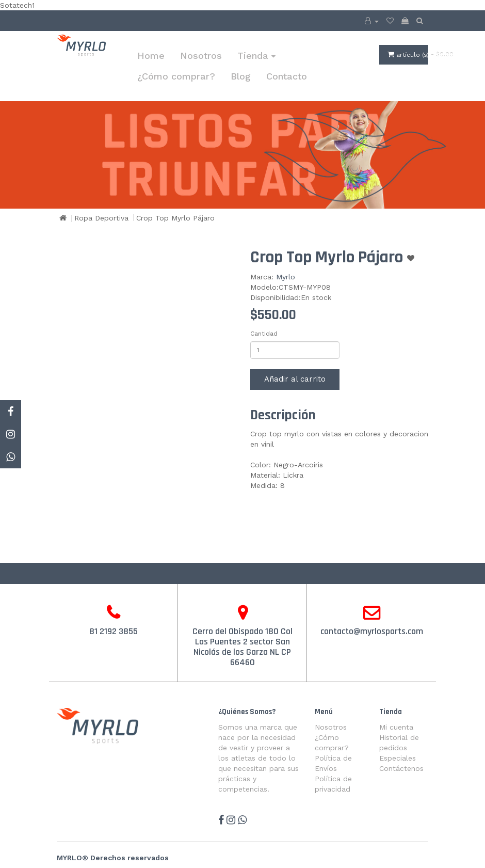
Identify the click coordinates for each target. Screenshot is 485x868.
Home (151, 56)
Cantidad (264, 334)
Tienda (256, 56)
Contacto (287, 76)
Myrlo (286, 277)
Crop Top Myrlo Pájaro (175, 218)
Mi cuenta (396, 727)
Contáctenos (401, 768)
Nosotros (201, 56)
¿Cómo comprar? (176, 76)
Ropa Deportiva (101, 218)
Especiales (398, 758)
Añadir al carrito (295, 379)
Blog (241, 76)
